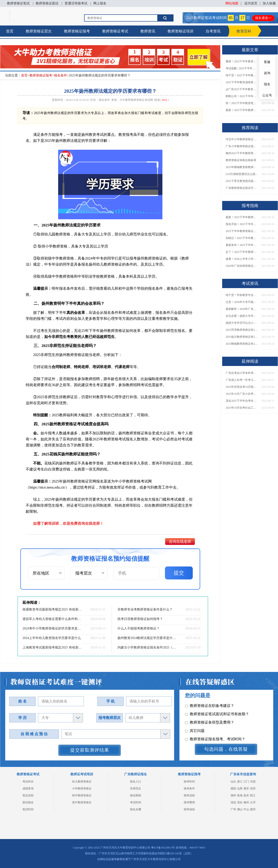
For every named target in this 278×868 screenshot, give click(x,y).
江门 (246, 782)
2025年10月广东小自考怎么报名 (242, 394)
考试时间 (136, 802)
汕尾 (240, 789)
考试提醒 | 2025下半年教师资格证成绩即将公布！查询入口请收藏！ (242, 68)
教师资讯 (148, 31)
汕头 (233, 782)
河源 (253, 782)
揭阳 (233, 789)
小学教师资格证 (82, 789)
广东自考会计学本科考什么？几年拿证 (242, 373)
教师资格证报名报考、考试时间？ (215, 721)
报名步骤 (136, 809)
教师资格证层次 (39, 31)
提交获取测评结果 (90, 750)
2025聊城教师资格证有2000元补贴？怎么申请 (242, 344)
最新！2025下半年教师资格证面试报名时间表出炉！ (242, 110)
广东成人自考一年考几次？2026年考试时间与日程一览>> (242, 380)
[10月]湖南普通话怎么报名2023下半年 (242, 174)
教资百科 (244, 31)
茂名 (240, 802)
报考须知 (189, 809)
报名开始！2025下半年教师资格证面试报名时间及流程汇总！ (242, 224)
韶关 (246, 795)
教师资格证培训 (180, 31)
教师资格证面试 (47, 3)
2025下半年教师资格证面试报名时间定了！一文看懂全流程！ (242, 231)
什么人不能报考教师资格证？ (139, 628)
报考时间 (189, 782)
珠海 (240, 795)
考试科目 (28, 782)
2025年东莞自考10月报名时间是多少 (242, 387)
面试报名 (28, 802)
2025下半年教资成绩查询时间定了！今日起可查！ (242, 82)
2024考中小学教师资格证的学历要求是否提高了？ (52, 628)
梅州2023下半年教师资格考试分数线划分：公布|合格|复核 (242, 153)
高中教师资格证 (82, 802)
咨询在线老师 (180, 542)
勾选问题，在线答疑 (226, 749)
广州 (233, 809)
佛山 (240, 809)
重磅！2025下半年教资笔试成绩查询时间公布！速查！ (242, 61)
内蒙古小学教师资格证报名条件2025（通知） (147, 647)
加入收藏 (269, 3)
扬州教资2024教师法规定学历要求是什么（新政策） (147, 638)
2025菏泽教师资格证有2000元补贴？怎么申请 (242, 330)
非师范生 (136, 789)
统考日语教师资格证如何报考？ (140, 619)
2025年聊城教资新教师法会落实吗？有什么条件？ (242, 167)
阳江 (253, 795)
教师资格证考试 (115, 31)
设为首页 (251, 3)
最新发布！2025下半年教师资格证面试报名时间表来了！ (242, 245)
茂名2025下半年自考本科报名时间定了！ (242, 401)
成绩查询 (28, 789)
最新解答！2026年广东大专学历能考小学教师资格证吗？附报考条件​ (242, 309)
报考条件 (189, 789)
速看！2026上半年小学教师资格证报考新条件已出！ (242, 259)
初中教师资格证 (82, 795)
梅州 (246, 802)
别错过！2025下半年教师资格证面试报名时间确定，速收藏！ (242, 238)
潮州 (233, 795)
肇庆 (246, 789)
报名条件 (60, 75)
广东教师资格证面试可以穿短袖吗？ (242, 188)
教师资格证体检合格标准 (241, 160)
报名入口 (136, 782)
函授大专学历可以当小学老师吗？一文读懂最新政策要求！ (242, 323)
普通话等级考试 (76, 3)
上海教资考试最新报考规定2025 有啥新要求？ (52, 647)
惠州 (253, 809)
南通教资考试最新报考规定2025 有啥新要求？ (52, 609)
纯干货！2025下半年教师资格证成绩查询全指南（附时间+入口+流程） (242, 75)
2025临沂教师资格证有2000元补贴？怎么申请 (242, 337)
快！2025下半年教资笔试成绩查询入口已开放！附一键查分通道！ (242, 103)
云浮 (253, 802)
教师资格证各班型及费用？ (210, 704)
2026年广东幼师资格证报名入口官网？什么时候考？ (242, 266)
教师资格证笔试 (18, 3)
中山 (246, 809)
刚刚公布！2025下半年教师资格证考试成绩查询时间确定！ (242, 96)
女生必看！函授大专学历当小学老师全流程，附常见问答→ (242, 316)
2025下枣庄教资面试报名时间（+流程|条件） (242, 181)
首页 (10, 31)
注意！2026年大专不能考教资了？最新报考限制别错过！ (242, 302)
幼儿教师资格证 (82, 782)
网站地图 (232, 3)
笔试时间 (28, 809)
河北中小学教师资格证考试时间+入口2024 (242, 139)
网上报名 (100, 3)
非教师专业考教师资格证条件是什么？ (145, 609)
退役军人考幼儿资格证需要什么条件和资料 (52, 619)
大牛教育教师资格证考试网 (136, 100)
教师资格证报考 (77, 31)
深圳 (253, 789)
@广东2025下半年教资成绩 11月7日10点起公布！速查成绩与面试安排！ (242, 89)
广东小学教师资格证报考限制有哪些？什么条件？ (242, 146)
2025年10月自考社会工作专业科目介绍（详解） (242, 408)
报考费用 (189, 802)
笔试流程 (28, 795)
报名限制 (136, 795)
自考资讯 (213, 31)
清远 (233, 802)
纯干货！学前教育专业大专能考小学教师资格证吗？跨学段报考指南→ (242, 295)
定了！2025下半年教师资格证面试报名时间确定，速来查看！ (242, 252)
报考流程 (189, 795)
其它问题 (195, 712)
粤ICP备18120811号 (163, 848)
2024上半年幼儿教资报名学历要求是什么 (52, 638)
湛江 (240, 782)
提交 (179, 573)
